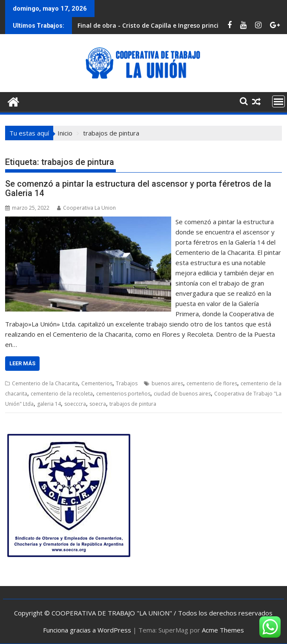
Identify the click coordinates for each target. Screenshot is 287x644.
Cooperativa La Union (86, 208)
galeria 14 (49, 404)
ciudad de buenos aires (182, 394)
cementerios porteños (123, 394)
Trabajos (127, 383)
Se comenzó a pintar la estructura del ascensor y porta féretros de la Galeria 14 (138, 188)
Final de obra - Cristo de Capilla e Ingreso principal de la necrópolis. (178, 25)
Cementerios (97, 383)
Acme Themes (223, 630)
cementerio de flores (212, 383)
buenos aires (167, 383)
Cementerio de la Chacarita (45, 383)
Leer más (22, 363)
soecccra (75, 404)
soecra (98, 404)
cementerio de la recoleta (62, 394)
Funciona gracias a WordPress (87, 630)
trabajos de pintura (133, 404)
